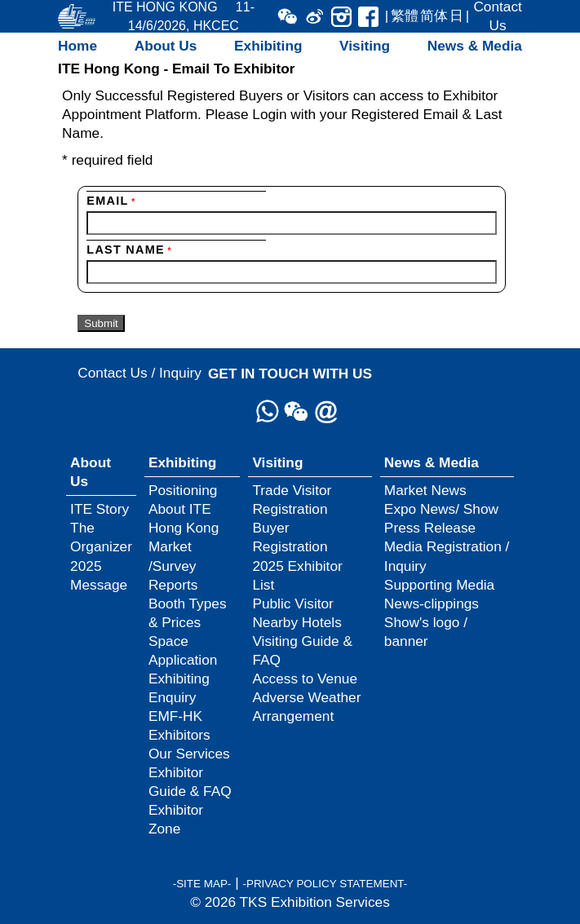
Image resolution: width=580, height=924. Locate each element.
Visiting (365, 46)
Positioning (183, 490)
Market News (425, 490)
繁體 (405, 15)
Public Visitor (292, 603)
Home (77, 46)
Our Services (189, 754)
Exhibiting (268, 46)
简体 (434, 15)
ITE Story (100, 509)
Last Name (129, 250)
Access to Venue (305, 679)
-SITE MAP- (202, 884)
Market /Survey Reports (173, 565)
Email (111, 201)
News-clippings (432, 603)
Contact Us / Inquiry (139, 373)
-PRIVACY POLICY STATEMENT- (325, 884)
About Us (166, 46)
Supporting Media (439, 585)
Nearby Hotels (297, 622)
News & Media (475, 46)
